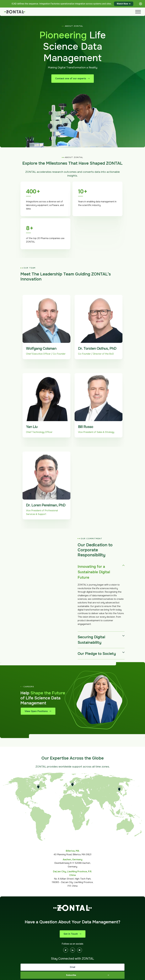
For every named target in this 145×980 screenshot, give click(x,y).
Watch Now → (124, 4)
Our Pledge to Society (97, 654)
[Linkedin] (73, 950)
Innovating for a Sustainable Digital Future (94, 572)
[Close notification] (141, 4)
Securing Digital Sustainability (91, 640)
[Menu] (138, 12)
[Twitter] (66, 950)
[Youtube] (80, 950)
